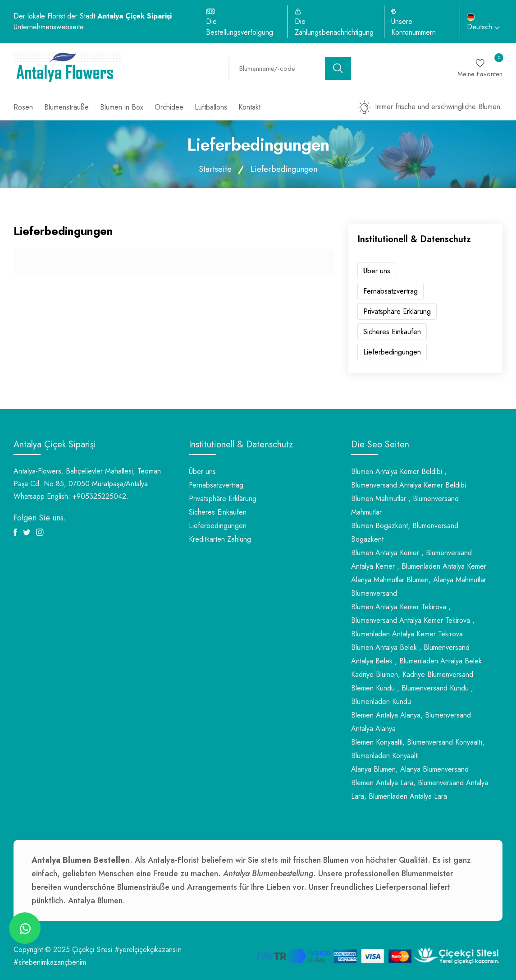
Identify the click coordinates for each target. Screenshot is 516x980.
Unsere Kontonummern (413, 27)
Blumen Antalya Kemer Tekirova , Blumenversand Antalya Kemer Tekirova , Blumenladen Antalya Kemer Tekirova (413, 620)
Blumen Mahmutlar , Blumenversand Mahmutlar (405, 505)
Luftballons (211, 107)
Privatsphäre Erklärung (397, 311)
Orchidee (169, 107)
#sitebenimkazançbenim (50, 962)
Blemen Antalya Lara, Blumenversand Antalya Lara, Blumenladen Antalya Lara (420, 789)
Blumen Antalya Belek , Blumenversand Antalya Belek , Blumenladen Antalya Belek (416, 654)
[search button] (338, 68)
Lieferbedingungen (392, 352)
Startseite (215, 169)
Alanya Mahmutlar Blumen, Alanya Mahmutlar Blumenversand (419, 587)
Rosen (23, 107)
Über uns (377, 271)
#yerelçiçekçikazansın (148, 950)
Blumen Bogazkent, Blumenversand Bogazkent (405, 532)
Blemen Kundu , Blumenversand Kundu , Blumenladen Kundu (412, 695)
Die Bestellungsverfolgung (240, 27)
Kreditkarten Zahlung (220, 539)
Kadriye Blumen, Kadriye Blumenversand (412, 674)
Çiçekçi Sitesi (92, 950)
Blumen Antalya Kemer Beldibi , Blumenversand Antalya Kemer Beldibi (409, 478)
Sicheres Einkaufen (392, 332)
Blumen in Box (122, 107)
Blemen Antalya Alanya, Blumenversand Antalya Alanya (411, 722)
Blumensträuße (66, 107)
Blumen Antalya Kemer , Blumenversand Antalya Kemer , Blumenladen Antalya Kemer (419, 559)
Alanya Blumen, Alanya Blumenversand (410, 769)
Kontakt (249, 107)
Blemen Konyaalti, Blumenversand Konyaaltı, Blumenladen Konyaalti (418, 749)
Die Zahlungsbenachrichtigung (334, 27)
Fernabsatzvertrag (390, 291)
